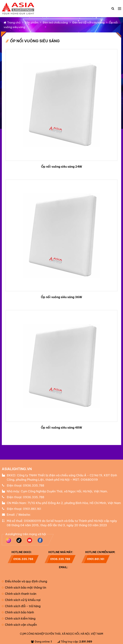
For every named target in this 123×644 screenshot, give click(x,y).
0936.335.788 (34, 485)
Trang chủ (12, 23)
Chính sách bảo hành (18, 612)
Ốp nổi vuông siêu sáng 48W (61, 428)
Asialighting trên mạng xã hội (26, 534)
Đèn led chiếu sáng (55, 23)
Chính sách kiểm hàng (19, 618)
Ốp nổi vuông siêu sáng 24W (62, 167)
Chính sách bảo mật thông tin (24, 588)
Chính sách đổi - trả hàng (21, 606)
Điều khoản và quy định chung (24, 581)
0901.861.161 (32, 509)
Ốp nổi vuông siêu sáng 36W (61, 297)
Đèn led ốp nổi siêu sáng (88, 23)
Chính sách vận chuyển (19, 625)
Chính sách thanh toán (19, 594)
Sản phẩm (32, 23)
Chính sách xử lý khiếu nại (21, 600)
